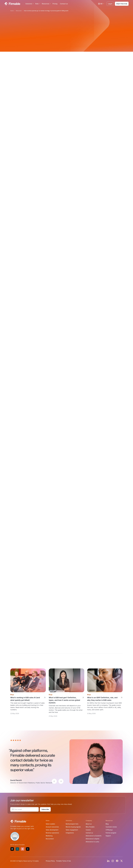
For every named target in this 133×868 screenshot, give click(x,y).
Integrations (70, 833)
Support (108, 836)
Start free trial (122, 4)
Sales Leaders (50, 824)
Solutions (29, 4)
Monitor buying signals (73, 827)
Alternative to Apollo (92, 839)
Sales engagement (72, 830)
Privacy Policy (50, 861)
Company (89, 821)
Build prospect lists (72, 824)
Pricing (55, 4)
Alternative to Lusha (92, 842)
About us (89, 824)
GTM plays (109, 830)
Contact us (64, 4)
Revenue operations (52, 833)
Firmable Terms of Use (64, 861)
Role (37, 4)
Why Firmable (90, 827)
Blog (107, 824)
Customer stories (111, 827)
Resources (46, 4)
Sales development (52, 830)
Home (12, 11)
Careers (88, 830)
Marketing (49, 836)
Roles (48, 821)
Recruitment (50, 839)
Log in (110, 4)
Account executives (52, 827)
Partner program (111, 833)
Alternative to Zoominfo (94, 836)
